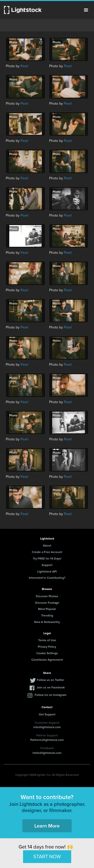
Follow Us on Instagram (51, 695)
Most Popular (47, 609)
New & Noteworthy (47, 622)
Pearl (24, 66)
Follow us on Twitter (51, 680)
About (47, 545)
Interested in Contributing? (47, 578)
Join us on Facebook (51, 687)
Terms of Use (47, 640)
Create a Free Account (47, 552)
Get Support (47, 714)
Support (47, 565)
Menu (86, 10)
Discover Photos (47, 596)
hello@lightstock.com (47, 753)
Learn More (47, 826)
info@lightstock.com (47, 727)
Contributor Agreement (47, 660)
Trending (47, 615)
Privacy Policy (47, 647)
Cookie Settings (47, 653)
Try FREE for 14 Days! (47, 558)
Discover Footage (47, 603)
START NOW (47, 857)
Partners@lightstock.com (47, 740)
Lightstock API (47, 571)
